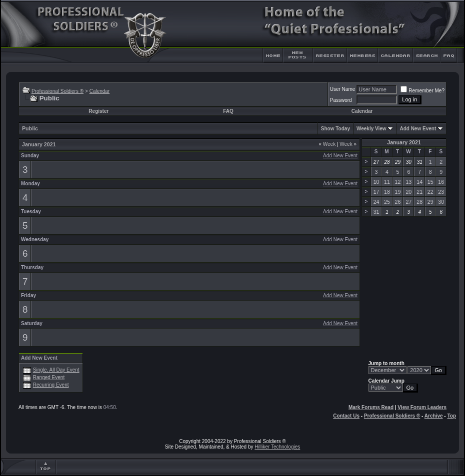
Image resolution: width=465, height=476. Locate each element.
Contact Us (346, 416)
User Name (343, 89)
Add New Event (418, 129)
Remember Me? (422, 91)
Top (451, 416)
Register (98, 111)
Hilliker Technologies (277, 447)
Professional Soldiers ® (57, 91)
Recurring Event (51, 385)
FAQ (228, 111)
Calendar (100, 91)
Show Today (335, 129)
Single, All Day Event (56, 370)
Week (327, 144)
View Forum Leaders (422, 407)
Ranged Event (49, 377)
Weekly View (371, 129)
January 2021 (404, 142)
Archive (434, 416)
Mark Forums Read (371, 407)
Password (341, 100)
